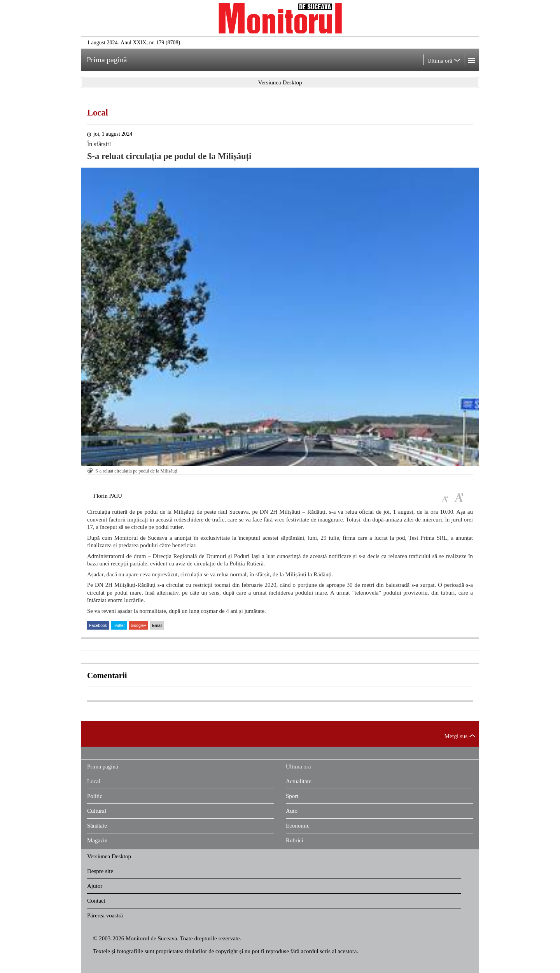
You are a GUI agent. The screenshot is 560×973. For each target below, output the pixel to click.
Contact (96, 901)
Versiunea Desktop (109, 856)
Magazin (97, 840)
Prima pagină (103, 766)
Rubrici (295, 840)
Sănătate (97, 826)
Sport (292, 796)
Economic (298, 826)
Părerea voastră (105, 915)
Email (157, 625)
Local (98, 113)
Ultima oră (298, 766)
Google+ (138, 625)
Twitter (119, 625)
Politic (95, 796)
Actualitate (299, 781)
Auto (292, 811)
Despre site (100, 871)
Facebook (98, 625)
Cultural (97, 811)
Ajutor (95, 886)
